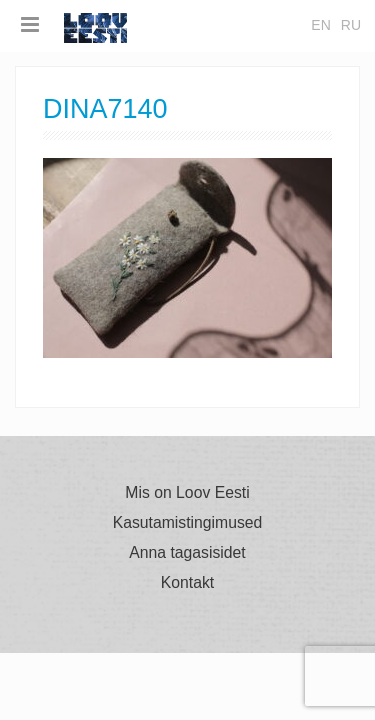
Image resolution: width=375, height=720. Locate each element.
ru (351, 25)
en (320, 25)
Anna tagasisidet (187, 553)
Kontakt (187, 583)
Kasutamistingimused (188, 523)
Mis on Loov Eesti (187, 493)
